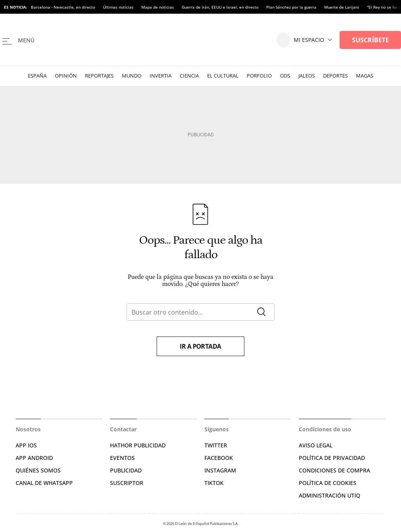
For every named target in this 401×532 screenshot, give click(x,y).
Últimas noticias (118, 7)
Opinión (66, 76)
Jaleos (307, 76)
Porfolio (259, 76)
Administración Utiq (330, 495)
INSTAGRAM (220, 470)
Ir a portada (200, 346)
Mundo (132, 76)
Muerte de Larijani (342, 7)
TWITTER (216, 445)
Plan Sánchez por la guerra (291, 7)
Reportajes (99, 76)
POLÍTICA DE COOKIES (328, 483)
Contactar (123, 429)
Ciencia (189, 76)
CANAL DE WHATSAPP (44, 483)
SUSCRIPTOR (127, 483)
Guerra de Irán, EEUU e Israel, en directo (220, 7)
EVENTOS (122, 458)
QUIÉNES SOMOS (38, 470)
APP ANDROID (34, 458)
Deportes (335, 76)
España (37, 76)
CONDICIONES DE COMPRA (334, 470)
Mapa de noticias (158, 7)
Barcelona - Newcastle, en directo (63, 7)
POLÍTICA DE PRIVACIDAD (332, 458)
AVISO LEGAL (316, 445)
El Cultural (223, 76)
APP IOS (26, 445)
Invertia (161, 76)
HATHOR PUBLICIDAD (138, 445)
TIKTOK (214, 483)
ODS (285, 76)
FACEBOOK (219, 458)
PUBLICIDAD (126, 470)
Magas (365, 76)
